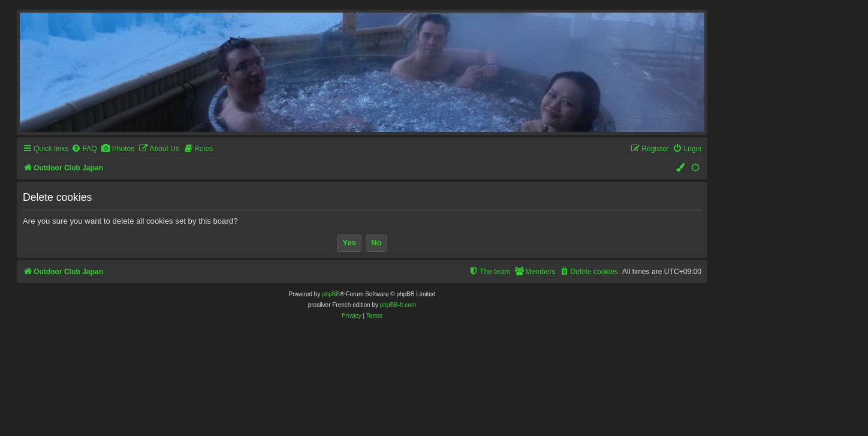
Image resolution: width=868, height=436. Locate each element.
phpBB (331, 294)
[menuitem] (84, 149)
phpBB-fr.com (398, 305)
